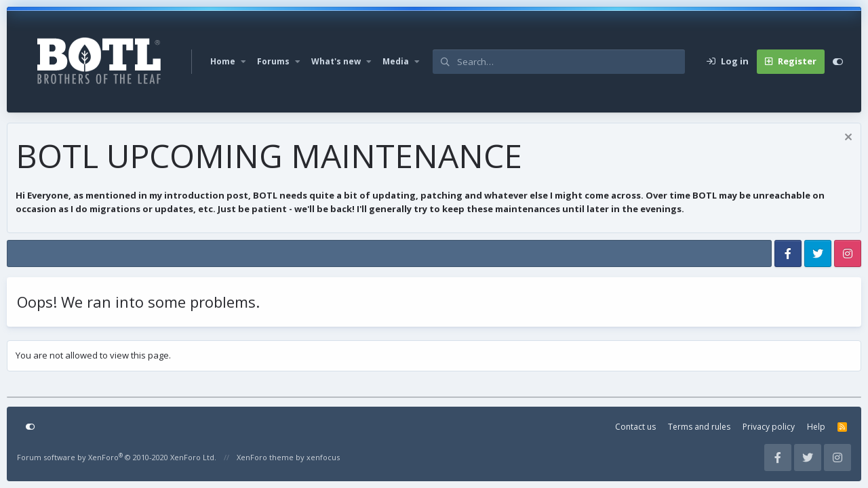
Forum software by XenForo (117, 457)
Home (223, 61)
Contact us (635, 427)
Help (816, 427)
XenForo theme (265, 457)
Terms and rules (699, 427)
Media (396, 61)
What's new (336, 61)
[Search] (571, 62)
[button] (243, 62)
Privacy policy (769, 427)
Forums (273, 61)
